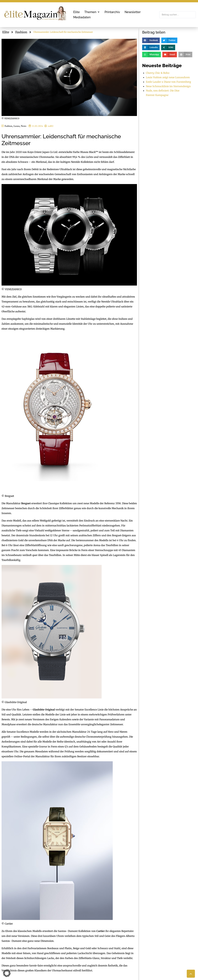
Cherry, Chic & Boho (158, 73)
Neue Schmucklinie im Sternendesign (168, 86)
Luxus (17, 126)
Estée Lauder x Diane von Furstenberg (168, 82)
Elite (6, 32)
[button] (92, 12)
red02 (51, 126)
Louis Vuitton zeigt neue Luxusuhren (168, 77)
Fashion (21, 32)
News (24, 126)
